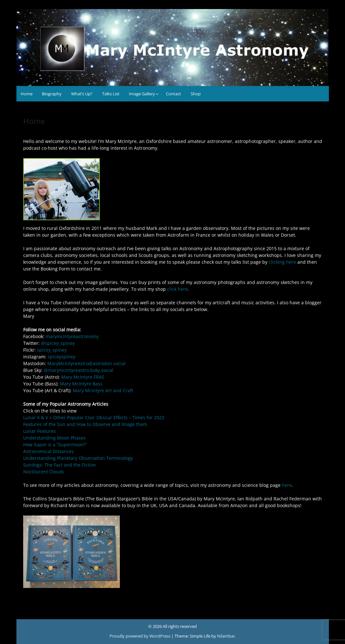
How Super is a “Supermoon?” (55, 445)
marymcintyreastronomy (72, 336)
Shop (196, 94)
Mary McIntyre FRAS (83, 377)
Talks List (111, 94)
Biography (52, 94)
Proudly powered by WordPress (140, 636)
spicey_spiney (52, 350)
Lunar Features (39, 431)
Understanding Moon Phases (54, 438)
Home (27, 94)
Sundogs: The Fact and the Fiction (60, 465)
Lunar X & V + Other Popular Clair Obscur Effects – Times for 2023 (94, 417)
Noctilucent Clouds (44, 472)
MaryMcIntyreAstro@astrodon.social (86, 363)
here (287, 485)
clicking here (282, 262)
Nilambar (226, 636)
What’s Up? (82, 94)
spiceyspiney (62, 357)
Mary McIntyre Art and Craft (103, 390)
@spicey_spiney (58, 343)
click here (177, 289)
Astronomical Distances (48, 451)
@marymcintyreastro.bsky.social (79, 370)
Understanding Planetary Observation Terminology (78, 458)
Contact (173, 94)
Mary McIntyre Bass (81, 384)
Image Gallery (142, 94)
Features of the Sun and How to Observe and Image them (85, 424)
